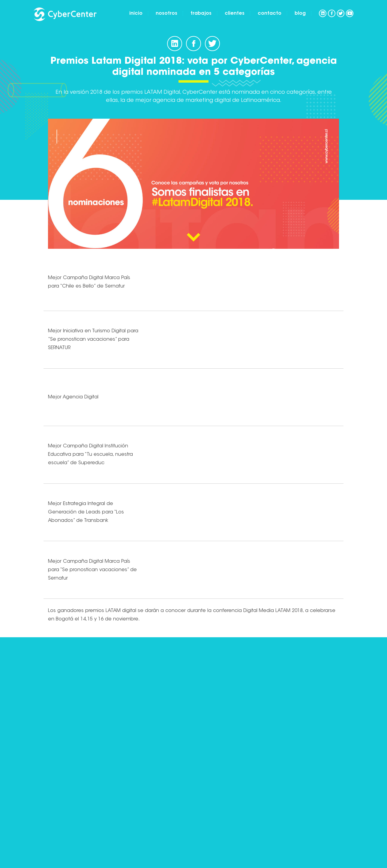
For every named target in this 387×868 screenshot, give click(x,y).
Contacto (270, 14)
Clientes (235, 14)
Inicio (136, 14)
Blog (300, 14)
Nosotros (166, 14)
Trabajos (201, 14)
